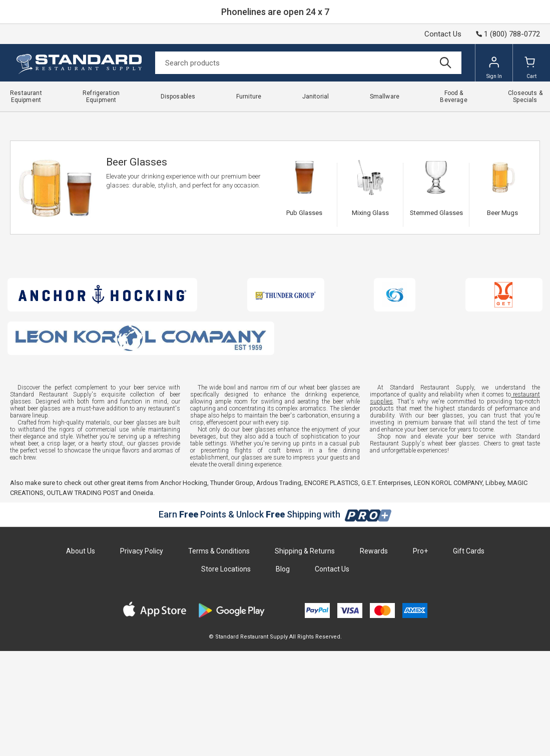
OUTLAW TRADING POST (83, 598)
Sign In (494, 67)
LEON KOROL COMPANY (448, 588)
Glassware (199, 119)
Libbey (495, 588)
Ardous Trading (279, 588)
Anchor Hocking (184, 588)
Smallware (103, 119)
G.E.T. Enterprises (386, 588)
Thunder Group (232, 588)
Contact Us (443, 34)
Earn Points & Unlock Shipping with (275, 619)
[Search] (308, 63)
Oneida (143, 598)
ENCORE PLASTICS (331, 588)
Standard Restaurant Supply (46, 119)
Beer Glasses (237, 119)
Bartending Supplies (151, 119)
